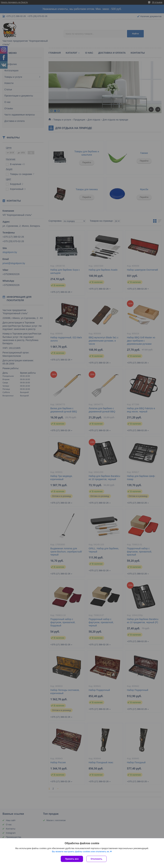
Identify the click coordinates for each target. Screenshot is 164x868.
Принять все (72, 859)
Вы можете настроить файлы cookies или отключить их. (81, 851)
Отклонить (96, 859)
